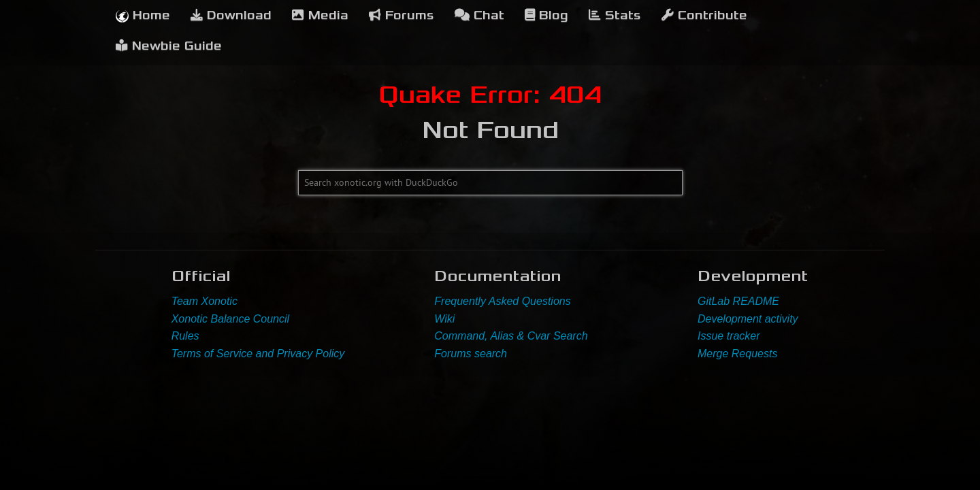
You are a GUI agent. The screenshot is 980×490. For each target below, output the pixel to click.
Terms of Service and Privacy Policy (258, 354)
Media (320, 15)
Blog (546, 15)
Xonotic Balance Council (230, 319)
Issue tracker (729, 336)
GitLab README (738, 301)
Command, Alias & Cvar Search (511, 336)
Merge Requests (737, 354)
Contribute (704, 15)
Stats (615, 15)
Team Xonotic (205, 301)
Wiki (444, 319)
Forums (402, 15)
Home (143, 15)
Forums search (471, 354)
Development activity (748, 319)
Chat (479, 15)
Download (231, 15)
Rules (185, 336)
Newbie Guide (169, 46)
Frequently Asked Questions (502, 301)
